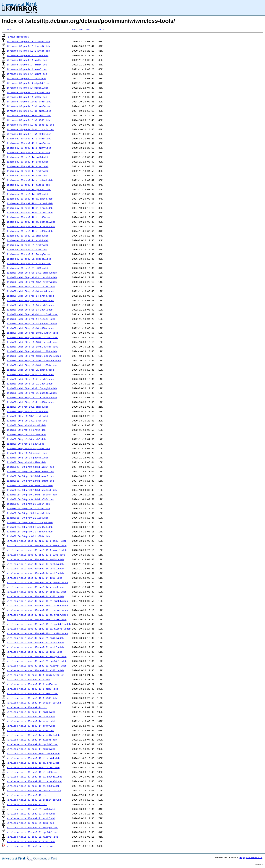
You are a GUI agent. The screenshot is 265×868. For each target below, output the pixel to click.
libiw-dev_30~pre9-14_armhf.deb (28, 171)
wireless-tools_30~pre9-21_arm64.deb (31, 814)
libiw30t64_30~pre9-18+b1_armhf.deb (30, 481)
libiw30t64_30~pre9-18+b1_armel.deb (30, 476)
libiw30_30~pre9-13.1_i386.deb (27, 421)
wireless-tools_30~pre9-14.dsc (27, 707)
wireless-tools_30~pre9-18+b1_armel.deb (33, 763)
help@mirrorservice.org (251, 857)
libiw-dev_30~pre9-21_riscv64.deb (29, 263)
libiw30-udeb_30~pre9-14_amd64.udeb (30, 291)
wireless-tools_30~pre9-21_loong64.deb (33, 827)
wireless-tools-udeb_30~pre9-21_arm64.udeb (35, 643)
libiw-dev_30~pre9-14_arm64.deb (28, 162)
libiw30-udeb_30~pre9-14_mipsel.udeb (31, 319)
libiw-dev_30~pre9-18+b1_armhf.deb (30, 213)
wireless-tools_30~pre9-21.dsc (27, 804)
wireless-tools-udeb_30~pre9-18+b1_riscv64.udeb (39, 629)
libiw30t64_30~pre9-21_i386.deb (28, 518)
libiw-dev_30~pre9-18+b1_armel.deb (30, 208)
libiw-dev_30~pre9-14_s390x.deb (28, 194)
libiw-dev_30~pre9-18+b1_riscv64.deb (31, 226)
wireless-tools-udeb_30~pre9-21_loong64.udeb (37, 656)
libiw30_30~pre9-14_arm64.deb (26, 430)
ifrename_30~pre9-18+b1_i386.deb (28, 120)
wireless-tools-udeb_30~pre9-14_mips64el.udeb (37, 582)
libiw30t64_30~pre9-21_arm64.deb (28, 508)
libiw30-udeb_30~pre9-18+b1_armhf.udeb (33, 347)
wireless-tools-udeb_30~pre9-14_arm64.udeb (35, 564)
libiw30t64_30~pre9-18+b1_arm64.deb (30, 471)
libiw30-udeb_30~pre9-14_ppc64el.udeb (32, 323)
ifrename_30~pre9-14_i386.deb (26, 78)
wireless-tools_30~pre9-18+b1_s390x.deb (33, 786)
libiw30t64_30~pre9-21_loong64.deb (30, 522)
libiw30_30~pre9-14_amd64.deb (26, 425)
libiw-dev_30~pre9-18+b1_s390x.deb (30, 231)
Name (10, 30)
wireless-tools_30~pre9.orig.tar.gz (30, 846)
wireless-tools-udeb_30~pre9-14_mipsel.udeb (36, 587)
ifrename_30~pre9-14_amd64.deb (27, 60)
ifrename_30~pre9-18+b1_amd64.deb (29, 102)
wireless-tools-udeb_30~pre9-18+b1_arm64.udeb (37, 606)
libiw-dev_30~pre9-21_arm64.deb (28, 240)
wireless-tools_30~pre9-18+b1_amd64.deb (33, 753)
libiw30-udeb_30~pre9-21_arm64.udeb (30, 374)
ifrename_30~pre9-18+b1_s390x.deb (29, 134)
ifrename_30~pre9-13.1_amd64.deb (28, 41)
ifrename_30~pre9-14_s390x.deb (27, 97)
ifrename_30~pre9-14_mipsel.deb (28, 88)
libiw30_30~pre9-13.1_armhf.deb (28, 416)
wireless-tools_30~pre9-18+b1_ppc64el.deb (35, 777)
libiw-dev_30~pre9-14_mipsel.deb (28, 185)
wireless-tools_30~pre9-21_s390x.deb (31, 841)
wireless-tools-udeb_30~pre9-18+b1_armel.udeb (37, 610)
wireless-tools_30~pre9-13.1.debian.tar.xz (35, 675)
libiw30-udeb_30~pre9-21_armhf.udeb (30, 379)
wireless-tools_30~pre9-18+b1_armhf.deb (33, 767)
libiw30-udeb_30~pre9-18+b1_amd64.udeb (33, 333)
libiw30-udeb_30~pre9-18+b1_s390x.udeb (33, 365)
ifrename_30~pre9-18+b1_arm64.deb (29, 106)
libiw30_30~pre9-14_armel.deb (26, 434)
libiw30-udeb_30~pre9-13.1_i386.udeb (31, 286)
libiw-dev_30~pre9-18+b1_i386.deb (29, 217)
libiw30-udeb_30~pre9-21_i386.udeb (30, 384)
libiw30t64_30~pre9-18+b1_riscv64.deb (32, 495)
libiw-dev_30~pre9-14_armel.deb (28, 166)
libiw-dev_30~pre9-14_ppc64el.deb (29, 189)
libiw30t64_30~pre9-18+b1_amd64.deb (30, 467)
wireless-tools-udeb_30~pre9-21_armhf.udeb (35, 647)
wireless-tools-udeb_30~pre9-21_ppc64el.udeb (37, 661)
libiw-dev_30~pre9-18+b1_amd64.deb (30, 199)
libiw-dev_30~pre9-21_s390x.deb (28, 268)
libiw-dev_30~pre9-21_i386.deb (27, 249)
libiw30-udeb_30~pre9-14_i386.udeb (30, 310)
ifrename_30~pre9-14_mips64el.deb (29, 83)
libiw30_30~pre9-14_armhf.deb (26, 439)
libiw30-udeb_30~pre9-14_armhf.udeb (30, 305)
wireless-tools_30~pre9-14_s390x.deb (31, 749)
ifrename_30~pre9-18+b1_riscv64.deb (30, 129)
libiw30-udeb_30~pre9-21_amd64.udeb (30, 370)
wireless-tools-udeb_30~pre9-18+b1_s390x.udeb (37, 633)
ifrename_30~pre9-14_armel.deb (27, 69)
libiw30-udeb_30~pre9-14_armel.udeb (30, 300)
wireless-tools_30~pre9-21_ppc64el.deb (33, 832)
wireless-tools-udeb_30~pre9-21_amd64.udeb (35, 638)
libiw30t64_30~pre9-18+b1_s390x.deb (30, 499)
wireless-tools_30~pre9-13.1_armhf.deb (33, 693)
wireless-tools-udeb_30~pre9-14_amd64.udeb (35, 559)
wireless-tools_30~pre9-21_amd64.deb (31, 809)
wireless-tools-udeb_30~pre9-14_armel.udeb (35, 569)
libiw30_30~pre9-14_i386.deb (26, 444)
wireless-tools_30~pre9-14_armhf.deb (31, 726)
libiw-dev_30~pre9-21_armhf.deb (28, 245)
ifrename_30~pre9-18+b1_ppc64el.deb (30, 125)
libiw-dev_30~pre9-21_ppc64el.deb (29, 259)
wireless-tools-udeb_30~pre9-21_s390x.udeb (35, 670)
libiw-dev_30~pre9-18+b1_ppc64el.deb (31, 222)
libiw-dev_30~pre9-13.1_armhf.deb (29, 148)
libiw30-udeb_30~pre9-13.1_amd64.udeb (32, 273)
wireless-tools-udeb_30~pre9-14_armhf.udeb (35, 573)
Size (101, 30)
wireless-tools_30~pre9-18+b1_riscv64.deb (35, 781)
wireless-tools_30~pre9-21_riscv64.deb (33, 837)
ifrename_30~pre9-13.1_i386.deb (28, 55)
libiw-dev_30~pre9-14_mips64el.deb (30, 180)
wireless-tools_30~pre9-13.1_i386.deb (32, 698)
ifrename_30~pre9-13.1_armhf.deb (28, 51)
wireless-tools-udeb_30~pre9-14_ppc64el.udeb (37, 592)
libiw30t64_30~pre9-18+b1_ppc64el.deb (32, 490)
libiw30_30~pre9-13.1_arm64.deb (28, 411)
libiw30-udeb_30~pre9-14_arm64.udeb (30, 296)
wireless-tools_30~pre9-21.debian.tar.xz (34, 800)
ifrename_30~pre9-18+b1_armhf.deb (29, 115)
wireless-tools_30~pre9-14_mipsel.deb (32, 740)
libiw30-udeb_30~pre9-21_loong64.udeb (32, 388)
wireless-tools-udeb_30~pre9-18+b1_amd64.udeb (37, 601)
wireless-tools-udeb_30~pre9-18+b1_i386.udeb (37, 619)
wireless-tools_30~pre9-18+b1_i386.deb (33, 772)
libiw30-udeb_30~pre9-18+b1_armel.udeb (33, 342)
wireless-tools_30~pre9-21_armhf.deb (31, 818)
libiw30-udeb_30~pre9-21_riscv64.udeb (32, 397)
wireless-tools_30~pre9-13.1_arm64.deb (33, 689)
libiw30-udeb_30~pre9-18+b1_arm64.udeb (33, 337)
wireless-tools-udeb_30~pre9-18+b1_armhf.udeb (37, 615)
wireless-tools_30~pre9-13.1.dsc (28, 679)
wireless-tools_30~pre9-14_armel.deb (31, 721)
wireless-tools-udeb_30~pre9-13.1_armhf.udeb (37, 550)
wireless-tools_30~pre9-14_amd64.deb (31, 712)
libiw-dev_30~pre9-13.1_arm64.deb (29, 143)
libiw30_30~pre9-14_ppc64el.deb (28, 458)
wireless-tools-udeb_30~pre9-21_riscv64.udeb (37, 666)
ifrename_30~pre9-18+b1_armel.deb (29, 111)
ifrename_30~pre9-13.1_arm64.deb (28, 46)
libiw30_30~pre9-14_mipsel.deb (27, 453)
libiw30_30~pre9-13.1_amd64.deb (28, 407)
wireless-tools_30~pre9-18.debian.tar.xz (34, 790)
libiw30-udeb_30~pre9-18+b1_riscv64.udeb (34, 360)
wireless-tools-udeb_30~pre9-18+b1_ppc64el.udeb (39, 624)
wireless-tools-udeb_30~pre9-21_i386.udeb (35, 652)
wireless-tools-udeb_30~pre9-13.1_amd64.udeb (37, 541)
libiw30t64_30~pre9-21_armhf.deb (28, 513)
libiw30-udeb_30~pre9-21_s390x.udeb (30, 402)
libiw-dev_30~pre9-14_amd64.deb (28, 157)
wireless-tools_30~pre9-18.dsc (27, 795)
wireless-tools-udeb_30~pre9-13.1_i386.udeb (36, 555)
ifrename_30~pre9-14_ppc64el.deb (28, 92)
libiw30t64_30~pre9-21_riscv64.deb (30, 532)
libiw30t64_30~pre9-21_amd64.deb (28, 504)
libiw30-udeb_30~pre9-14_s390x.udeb (30, 328)
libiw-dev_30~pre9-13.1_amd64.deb (29, 139)
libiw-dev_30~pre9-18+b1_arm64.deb (30, 203)
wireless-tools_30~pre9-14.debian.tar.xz (34, 703)
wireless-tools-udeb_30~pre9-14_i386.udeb (35, 578)
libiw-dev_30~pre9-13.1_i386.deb (28, 152)
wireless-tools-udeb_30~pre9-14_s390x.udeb (35, 596)
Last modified (81, 30)
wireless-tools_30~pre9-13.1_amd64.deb (33, 684)
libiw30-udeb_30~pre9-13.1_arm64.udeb (32, 277)
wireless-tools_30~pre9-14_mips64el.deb (33, 735)
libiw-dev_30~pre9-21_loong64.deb (29, 254)
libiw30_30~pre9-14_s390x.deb (26, 462)
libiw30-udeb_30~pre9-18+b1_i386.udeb (32, 351)
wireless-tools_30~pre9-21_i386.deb (30, 823)
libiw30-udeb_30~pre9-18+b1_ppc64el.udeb (34, 356)
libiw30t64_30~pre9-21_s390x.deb (28, 536)
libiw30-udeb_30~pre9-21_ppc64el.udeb (32, 393)
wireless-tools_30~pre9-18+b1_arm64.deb (33, 758)
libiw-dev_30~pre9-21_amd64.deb (28, 236)
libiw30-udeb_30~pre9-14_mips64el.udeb (33, 314)
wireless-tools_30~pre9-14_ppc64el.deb (33, 744)
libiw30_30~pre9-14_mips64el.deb (28, 448)
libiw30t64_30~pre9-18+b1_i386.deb (30, 485)
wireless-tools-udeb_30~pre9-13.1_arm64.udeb (37, 545)
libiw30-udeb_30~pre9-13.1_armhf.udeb (32, 282)
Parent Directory (18, 37)
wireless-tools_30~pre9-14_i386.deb (30, 730)
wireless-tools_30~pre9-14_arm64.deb (31, 716)
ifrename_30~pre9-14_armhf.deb (27, 74)
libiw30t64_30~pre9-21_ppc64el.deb (30, 527)
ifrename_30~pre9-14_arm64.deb (27, 65)
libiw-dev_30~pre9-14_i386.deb (27, 176)
